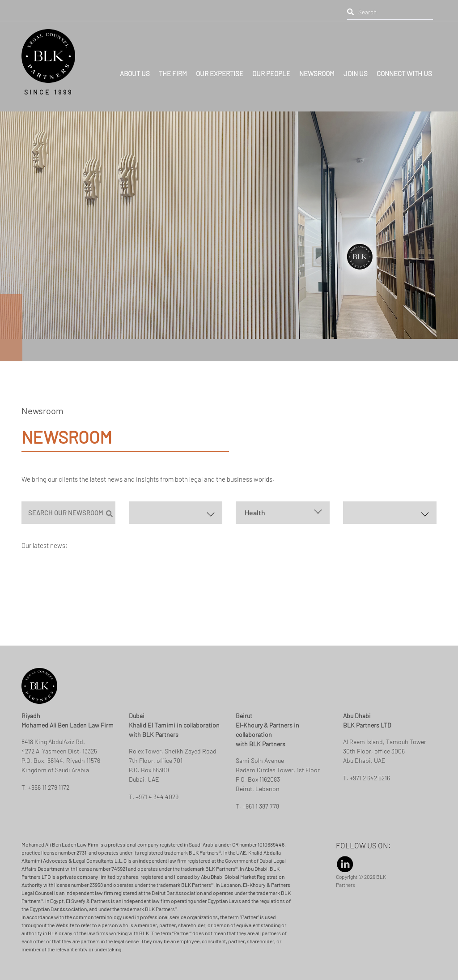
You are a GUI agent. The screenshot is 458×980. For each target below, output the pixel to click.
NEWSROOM (317, 61)
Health (255, 512)
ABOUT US (135, 61)
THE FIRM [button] (173, 61)
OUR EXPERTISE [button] (220, 61)
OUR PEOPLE (271, 61)
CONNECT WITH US (404, 61)
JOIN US (356, 61)
